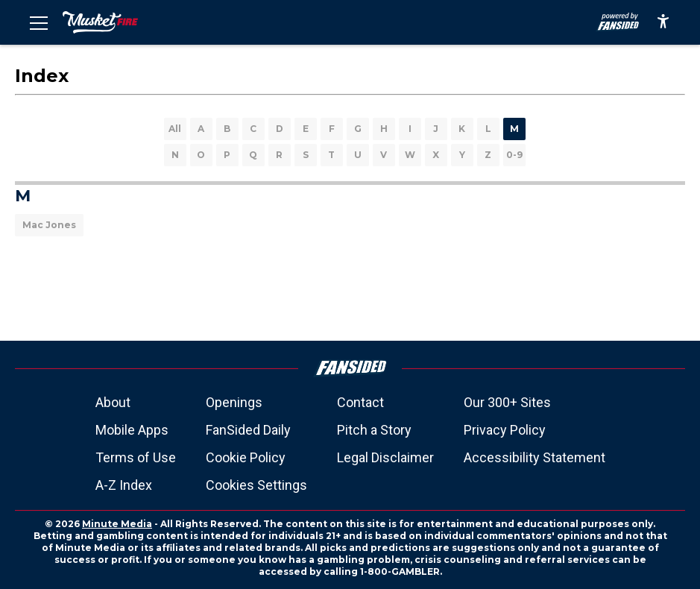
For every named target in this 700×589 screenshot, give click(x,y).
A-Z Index (124, 485)
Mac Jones (49, 225)
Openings (234, 402)
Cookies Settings (256, 485)
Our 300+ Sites (507, 402)
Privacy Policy (505, 430)
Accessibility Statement (535, 457)
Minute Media (117, 524)
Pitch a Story (374, 430)
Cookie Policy (246, 457)
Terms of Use (136, 457)
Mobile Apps (132, 430)
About (113, 402)
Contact (360, 402)
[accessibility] (663, 22)
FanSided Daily (248, 430)
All (175, 129)
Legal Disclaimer (385, 457)
